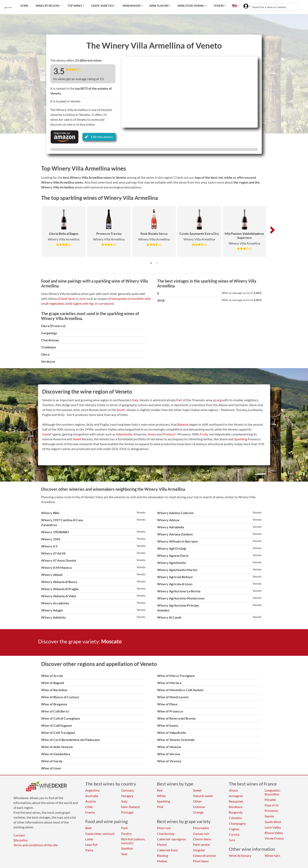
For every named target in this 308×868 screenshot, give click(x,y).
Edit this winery (99, 137)
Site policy (21, 840)
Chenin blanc (202, 839)
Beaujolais (236, 801)
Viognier (199, 850)
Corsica (234, 834)
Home (24, 6)
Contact (19, 835)
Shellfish (127, 848)
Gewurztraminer (205, 855)
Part (179, 400)
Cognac (234, 829)
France (90, 812)
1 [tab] (151, 263)
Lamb (89, 839)
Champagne (237, 823)
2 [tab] (157, 263)
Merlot (162, 845)
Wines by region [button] (47, 6)
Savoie (269, 816)
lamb (72, 299)
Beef (88, 828)
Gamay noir (201, 834)
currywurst (106, 303)
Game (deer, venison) (100, 834)
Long (218, 400)
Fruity (204, 434)
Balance (183, 424)
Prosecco (169, 434)
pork (83, 299)
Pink (160, 807)
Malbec (162, 861)
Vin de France (274, 838)
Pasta (89, 850)
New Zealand (130, 807)
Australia (92, 796)
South (121, 410)
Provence (271, 811)
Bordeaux (236, 807)
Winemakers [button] (132, 6)
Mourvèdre (201, 828)
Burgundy (236, 812)
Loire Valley (273, 827)
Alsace (233, 790)
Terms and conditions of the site (36, 845)
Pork (124, 828)
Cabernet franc (167, 850)
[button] (235, 6)
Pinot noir (164, 828)
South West (273, 822)
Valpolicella (124, 434)
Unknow (199, 807)
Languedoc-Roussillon (273, 792)
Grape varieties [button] (102, 6)
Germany (128, 790)
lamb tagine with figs (80, 303)
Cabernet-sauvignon (171, 839)
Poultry (126, 834)
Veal (124, 854)
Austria (90, 801)
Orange (198, 812)
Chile (89, 807)
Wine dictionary (240, 855)
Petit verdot (201, 845)
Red (160, 790)
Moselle (270, 800)
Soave (152, 434)
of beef (62, 299)
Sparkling (241, 439)
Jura (232, 840)
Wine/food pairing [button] (191, 6)
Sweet (77, 439)
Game (46, 434)
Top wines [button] (75, 6)
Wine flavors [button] (159, 6)
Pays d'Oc (272, 805)
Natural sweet (203, 796)
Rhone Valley (274, 833)
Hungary (127, 796)
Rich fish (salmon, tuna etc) (133, 841)
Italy (135, 400)
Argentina (92, 790)
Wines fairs (272, 855)
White (161, 796)
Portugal (127, 812)
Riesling (162, 855)
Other (197, 801)
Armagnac (236, 796)
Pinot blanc (201, 861)
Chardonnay (166, 834)
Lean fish (92, 845)
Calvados (235, 818)
